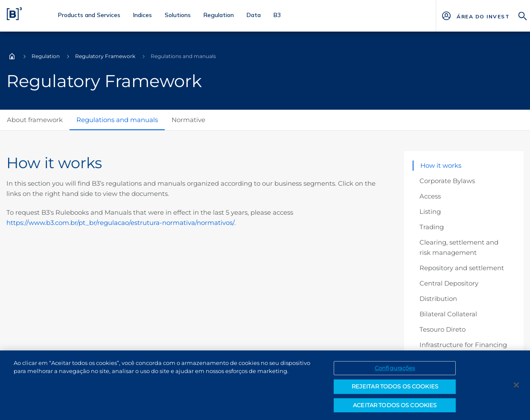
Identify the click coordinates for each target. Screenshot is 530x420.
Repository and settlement (462, 268)
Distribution (438, 299)
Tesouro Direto (443, 329)
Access (430, 196)
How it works (441, 165)
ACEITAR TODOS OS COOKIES (395, 408)
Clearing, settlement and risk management (459, 247)
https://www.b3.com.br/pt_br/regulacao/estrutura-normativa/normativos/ (120, 223)
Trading (432, 227)
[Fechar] (516, 387)
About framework (35, 120)
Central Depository (449, 283)
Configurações (395, 370)
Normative (188, 120)
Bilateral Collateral (448, 314)
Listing (430, 211)
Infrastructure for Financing (463, 345)
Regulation (46, 56)
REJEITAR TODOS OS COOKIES (395, 389)
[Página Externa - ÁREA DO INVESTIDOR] (483, 16)
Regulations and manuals (117, 120)
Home (12, 56)
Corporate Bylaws (447, 181)
